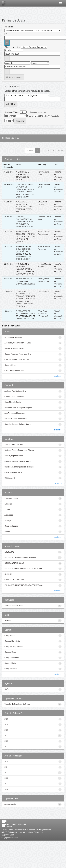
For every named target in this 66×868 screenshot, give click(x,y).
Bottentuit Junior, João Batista (16, 419)
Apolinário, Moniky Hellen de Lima (18, 343)
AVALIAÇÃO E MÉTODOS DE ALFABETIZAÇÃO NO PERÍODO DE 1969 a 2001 (24, 207)
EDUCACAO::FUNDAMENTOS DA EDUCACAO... (24, 585)
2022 (6, 736)
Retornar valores (14, 77)
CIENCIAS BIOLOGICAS (14, 563)
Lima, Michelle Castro (13, 402)
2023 (6, 730)
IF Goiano (8, 621)
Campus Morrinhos (12, 658)
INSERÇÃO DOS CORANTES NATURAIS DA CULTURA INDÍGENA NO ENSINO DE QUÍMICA (25, 237)
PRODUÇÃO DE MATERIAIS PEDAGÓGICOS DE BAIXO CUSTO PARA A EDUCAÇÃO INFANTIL (25, 269)
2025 (6, 719)
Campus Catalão (11, 669)
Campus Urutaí (10, 663)
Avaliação (8, 520)
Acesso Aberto (10, 804)
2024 (6, 725)
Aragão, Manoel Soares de (15, 413)
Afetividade (9, 515)
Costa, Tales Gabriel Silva (14, 371)
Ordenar (30, 116)
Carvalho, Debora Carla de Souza (17, 424)
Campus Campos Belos (14, 647)
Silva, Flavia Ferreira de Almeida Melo (43, 314)
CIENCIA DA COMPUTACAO (16, 580)
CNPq (7, 689)
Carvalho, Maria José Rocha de (17, 360)
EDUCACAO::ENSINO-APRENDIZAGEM (20, 558)
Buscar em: (9, 27)
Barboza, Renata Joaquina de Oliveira (19, 450)
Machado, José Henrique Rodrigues (18, 408)
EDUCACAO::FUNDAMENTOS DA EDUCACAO (23, 569)
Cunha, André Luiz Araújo (14, 397)
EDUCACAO (9, 552)
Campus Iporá (10, 635)
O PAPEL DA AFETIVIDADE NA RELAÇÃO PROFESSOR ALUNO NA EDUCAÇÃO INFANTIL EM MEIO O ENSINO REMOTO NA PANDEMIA (26, 299)
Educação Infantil (11, 498)
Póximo (61, 150)
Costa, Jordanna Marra (13, 472)
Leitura (7, 532)
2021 (6, 784)
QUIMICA (8, 574)
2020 (6, 741)
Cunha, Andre (10, 478)
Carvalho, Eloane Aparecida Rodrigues (19, 467)
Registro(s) (55, 116)
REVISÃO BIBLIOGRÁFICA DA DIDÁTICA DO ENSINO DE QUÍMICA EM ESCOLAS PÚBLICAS (25, 222)
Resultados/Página (12, 112)
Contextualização (11, 526)
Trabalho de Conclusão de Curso (17, 704)
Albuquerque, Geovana (13, 337)
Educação (8, 504)
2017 (6, 747)
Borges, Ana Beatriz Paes (14, 348)
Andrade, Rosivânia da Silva (15, 391)
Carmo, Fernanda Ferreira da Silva (18, 354)
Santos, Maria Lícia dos (14, 445)
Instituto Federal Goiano (14, 606)
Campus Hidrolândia (12, 641)
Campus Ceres (10, 652)
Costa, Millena (43, 291)
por (6, 34)
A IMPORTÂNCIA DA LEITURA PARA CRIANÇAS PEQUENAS (25, 281)
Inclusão (8, 509)
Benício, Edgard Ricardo (14, 456)
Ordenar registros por (38, 112)
